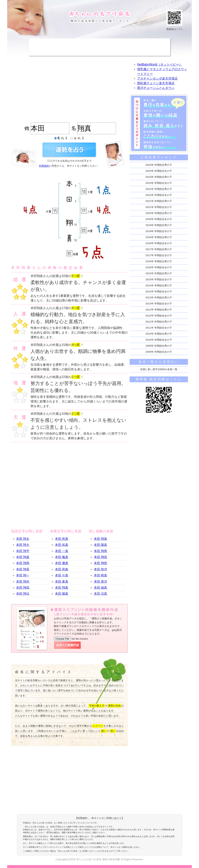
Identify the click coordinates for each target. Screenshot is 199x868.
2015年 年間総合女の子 (159, 279)
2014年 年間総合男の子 (159, 285)
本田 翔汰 (23, 594)
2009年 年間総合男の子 (159, 346)
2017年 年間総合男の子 (159, 249)
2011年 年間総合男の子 (159, 322)
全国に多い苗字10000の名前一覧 (159, 369)
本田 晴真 (100, 575)
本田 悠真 (62, 539)
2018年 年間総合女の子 (159, 243)
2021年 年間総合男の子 (159, 201)
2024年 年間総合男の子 (159, 165)
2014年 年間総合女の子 (159, 292)
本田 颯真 (62, 557)
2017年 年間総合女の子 (159, 255)
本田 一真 (62, 551)
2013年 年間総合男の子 (159, 298)
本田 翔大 (23, 545)
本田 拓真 (62, 545)
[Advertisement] (99, 47)
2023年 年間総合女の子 (159, 183)
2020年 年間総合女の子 (159, 219)
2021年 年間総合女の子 (159, 207)
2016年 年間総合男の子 (159, 261)
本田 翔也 (23, 582)
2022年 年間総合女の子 (159, 195)
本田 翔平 (23, 551)
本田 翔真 (23, 557)
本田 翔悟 (100, 563)
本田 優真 (62, 563)
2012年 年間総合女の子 (159, 316)
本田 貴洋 (100, 582)
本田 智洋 (100, 569)
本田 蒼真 (62, 582)
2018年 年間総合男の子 (159, 237)
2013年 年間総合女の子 (159, 304)
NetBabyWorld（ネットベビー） (160, 64)
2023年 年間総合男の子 (159, 177)
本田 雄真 (100, 588)
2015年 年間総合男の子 (159, 273)
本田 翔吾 (23, 569)
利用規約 (44, 166)
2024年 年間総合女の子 (159, 171)
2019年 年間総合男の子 (159, 225)
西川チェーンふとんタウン (156, 88)
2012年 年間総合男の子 (159, 310)
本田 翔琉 (23, 588)
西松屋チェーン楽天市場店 (156, 83)
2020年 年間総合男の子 (159, 213)
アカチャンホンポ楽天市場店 (157, 78)
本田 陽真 (62, 594)
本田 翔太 (23, 539)
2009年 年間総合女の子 (159, 352)
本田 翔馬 (23, 563)
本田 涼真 (100, 594)
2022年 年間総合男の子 (159, 189)
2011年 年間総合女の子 (159, 328)
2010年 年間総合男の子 (159, 334)
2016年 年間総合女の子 (159, 267)
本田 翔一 (23, 575)
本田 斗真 (62, 575)
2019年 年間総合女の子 (159, 231)
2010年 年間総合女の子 (159, 340)
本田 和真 (62, 569)
